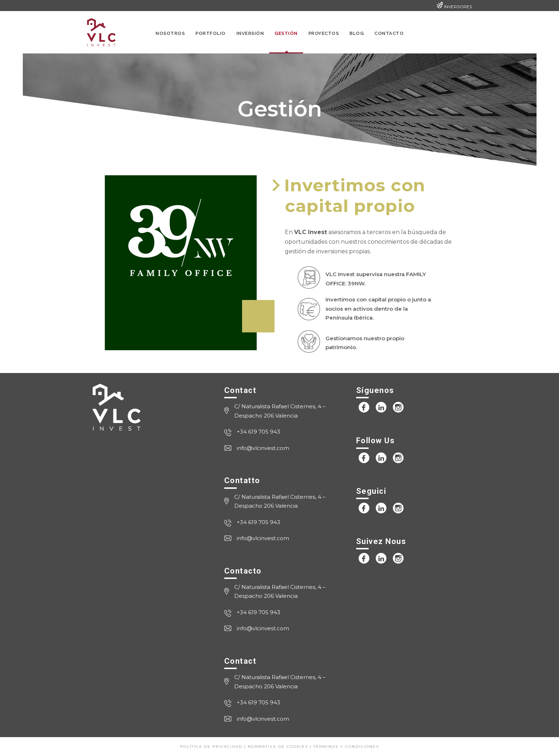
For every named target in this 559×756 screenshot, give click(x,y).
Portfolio (211, 33)
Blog (357, 33)
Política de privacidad (211, 747)
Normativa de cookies (278, 747)
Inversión (250, 33)
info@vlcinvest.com (263, 448)
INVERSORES (458, 7)
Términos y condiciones (346, 747)
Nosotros (170, 33)
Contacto (389, 33)
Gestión (286, 33)
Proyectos (324, 33)
